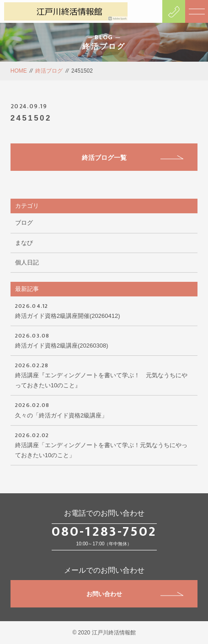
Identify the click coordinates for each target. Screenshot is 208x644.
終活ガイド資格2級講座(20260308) (104, 340)
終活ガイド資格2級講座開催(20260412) (104, 310)
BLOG (104, 37)
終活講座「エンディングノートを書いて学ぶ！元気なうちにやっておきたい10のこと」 (104, 444)
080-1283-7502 (104, 532)
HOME (19, 71)
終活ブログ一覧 (133, 158)
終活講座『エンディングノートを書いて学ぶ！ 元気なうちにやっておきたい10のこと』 (104, 375)
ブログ (24, 223)
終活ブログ (49, 71)
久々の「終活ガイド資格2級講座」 (104, 409)
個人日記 (27, 262)
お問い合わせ (135, 594)
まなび (24, 243)
